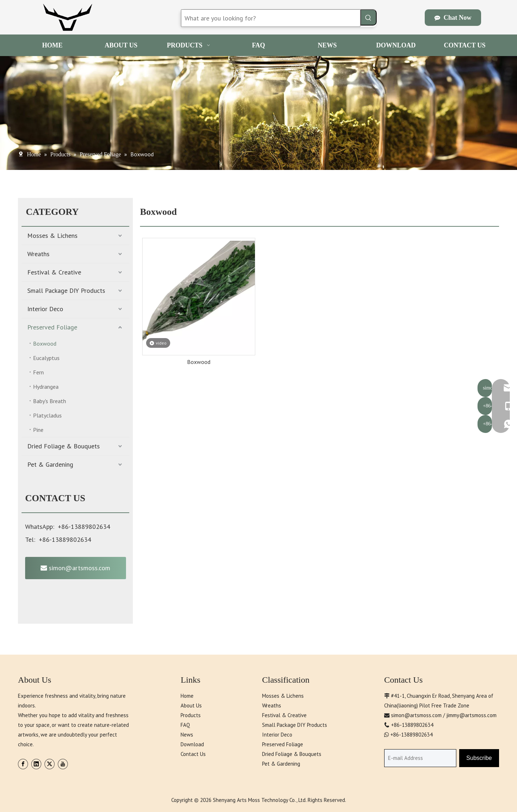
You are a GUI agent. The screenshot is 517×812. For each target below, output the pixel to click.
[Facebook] (23, 764)
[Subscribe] (479, 758)
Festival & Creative (54, 272)
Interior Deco (45, 309)
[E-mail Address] (420, 758)
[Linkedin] (36, 764)
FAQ (185, 725)
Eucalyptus (46, 358)
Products (191, 715)
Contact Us (193, 754)
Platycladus (47, 415)
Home (187, 696)
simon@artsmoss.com (75, 568)
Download (192, 744)
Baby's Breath (50, 401)
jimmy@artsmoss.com (471, 715)
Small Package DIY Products (66, 290)
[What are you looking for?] (271, 18)
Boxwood (45, 343)
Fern (38, 372)
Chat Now (453, 18)
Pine (38, 430)
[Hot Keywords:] (369, 17)
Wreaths (38, 254)
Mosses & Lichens (52, 236)
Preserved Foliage (52, 327)
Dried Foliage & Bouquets (64, 446)
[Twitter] (50, 764)
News (187, 735)
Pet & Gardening (50, 464)
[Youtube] (63, 764)
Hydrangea (46, 387)
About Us (191, 705)
